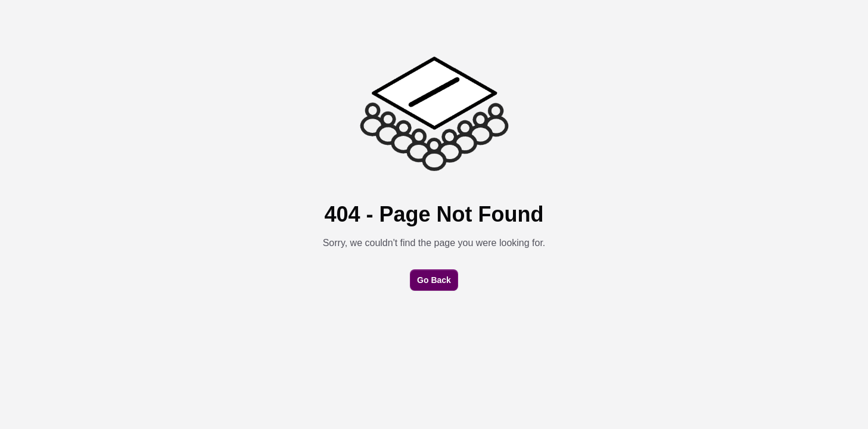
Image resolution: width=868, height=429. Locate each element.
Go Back (434, 280)
